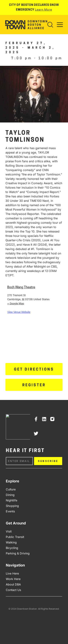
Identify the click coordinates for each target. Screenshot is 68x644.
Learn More (44, 10)
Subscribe (48, 461)
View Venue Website (19, 312)
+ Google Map (16, 303)
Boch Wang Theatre (21, 287)
